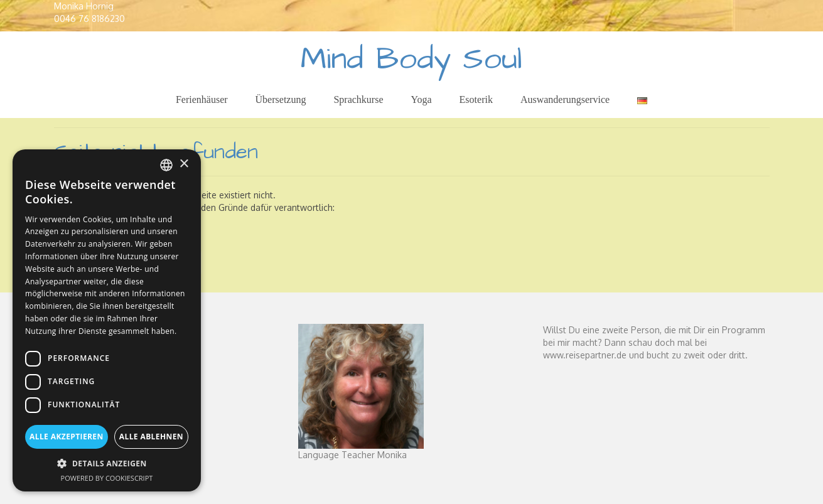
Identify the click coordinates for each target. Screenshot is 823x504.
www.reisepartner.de (585, 355)
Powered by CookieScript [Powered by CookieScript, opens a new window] (107, 478)
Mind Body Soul (411, 59)
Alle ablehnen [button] (151, 437)
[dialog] (107, 320)
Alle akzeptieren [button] (67, 437)
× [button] (184, 164)
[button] (107, 464)
